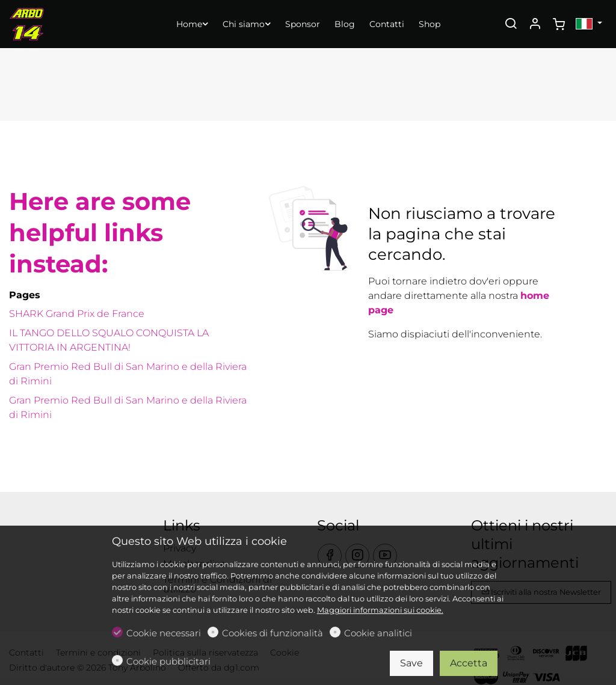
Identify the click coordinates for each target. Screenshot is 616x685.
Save (411, 663)
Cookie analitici (378, 633)
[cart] (559, 25)
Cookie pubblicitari (168, 661)
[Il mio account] (535, 25)
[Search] (511, 25)
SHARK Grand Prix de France (77, 314)
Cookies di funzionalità (273, 633)
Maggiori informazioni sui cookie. (380, 610)
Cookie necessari (164, 633)
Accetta (469, 663)
